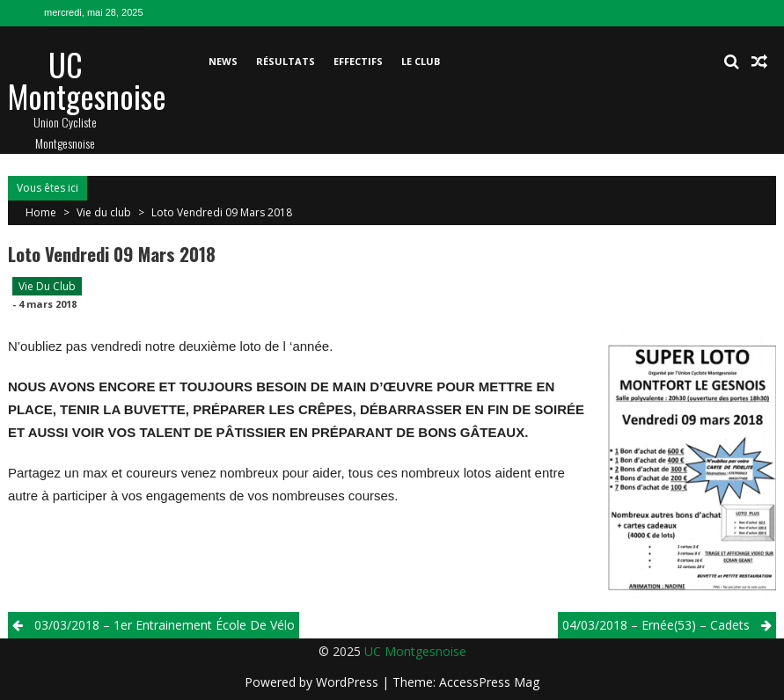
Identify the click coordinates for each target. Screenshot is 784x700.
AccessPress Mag (489, 682)
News (223, 61)
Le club (421, 61)
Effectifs (358, 61)
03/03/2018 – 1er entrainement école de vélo (165, 625)
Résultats (286, 61)
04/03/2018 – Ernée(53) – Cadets (656, 625)
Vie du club (104, 212)
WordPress (349, 682)
